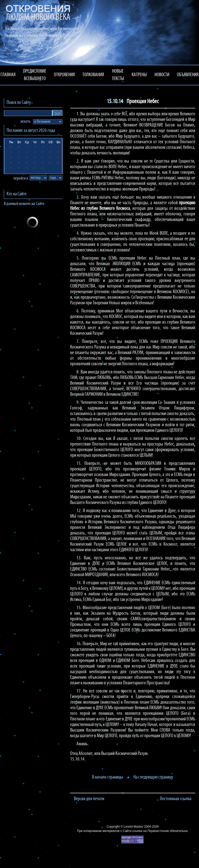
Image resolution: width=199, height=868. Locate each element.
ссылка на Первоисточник (150, 831)
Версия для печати (89, 799)
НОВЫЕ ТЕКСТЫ (118, 75)
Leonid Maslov (133, 827)
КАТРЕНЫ (139, 75)
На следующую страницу (153, 777)
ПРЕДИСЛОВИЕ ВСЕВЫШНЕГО (35, 75)
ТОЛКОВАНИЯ (93, 75)
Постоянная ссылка (176, 799)
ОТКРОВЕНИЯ (64, 75)
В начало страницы (108, 777)
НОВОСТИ (162, 75)
